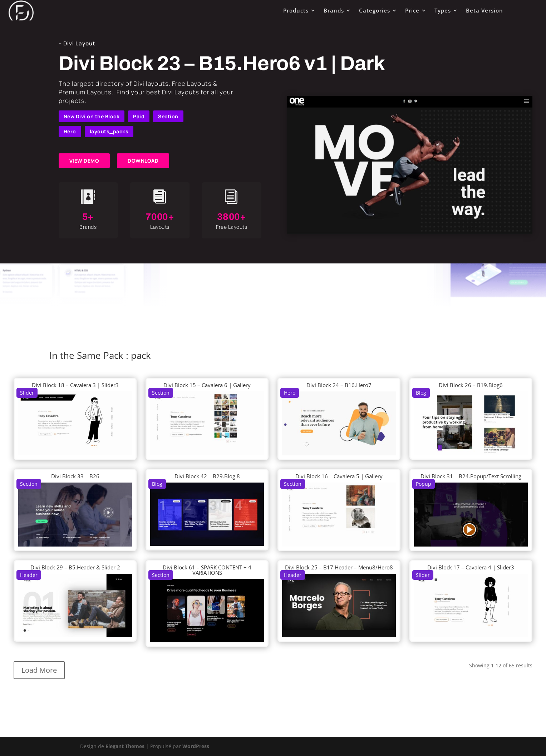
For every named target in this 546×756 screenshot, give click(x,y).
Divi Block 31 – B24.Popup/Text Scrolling (471, 476)
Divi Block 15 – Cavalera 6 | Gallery (207, 385)
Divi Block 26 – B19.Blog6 (471, 385)
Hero (70, 131)
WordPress (196, 746)
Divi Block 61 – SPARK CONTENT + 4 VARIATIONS (207, 570)
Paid (139, 116)
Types (443, 10)
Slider (27, 393)
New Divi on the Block (92, 116)
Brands (334, 10)
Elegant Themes (125, 746)
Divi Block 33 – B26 (75, 476)
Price (412, 10)
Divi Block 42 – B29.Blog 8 (207, 476)
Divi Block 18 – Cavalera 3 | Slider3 (75, 385)
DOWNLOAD (143, 161)
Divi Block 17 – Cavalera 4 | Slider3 (471, 567)
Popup (424, 484)
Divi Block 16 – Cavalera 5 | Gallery (339, 476)
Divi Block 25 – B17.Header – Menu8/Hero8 (339, 567)
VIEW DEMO (84, 161)
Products (296, 10)
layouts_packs (109, 131)
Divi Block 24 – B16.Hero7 (339, 385)
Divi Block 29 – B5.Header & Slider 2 (75, 567)
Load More (39, 670)
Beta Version (484, 10)
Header (29, 575)
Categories (375, 10)
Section (168, 116)
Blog (421, 393)
